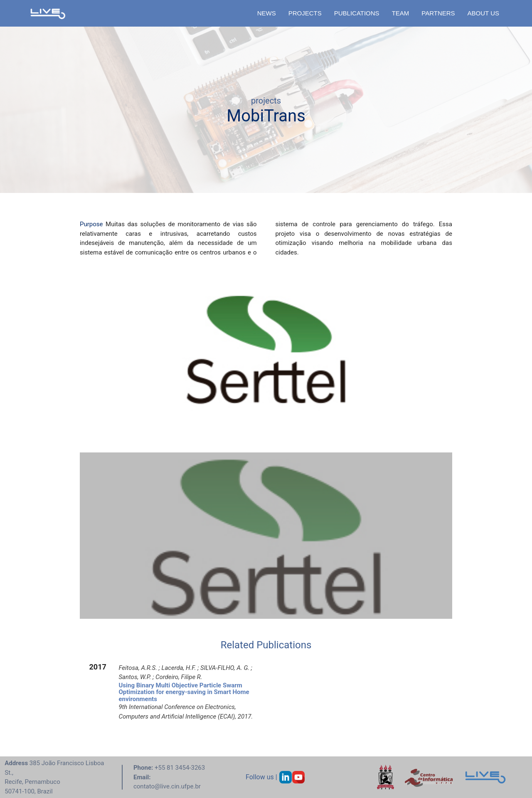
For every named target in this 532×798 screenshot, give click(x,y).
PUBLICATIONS (357, 13)
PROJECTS (305, 13)
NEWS (267, 13)
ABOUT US (483, 13)
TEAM (401, 13)
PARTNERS (438, 13)
